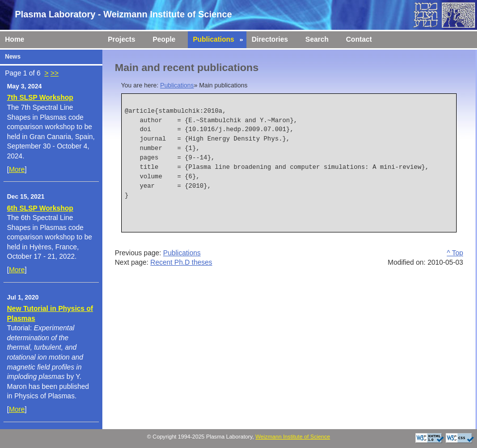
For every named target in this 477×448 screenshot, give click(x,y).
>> (54, 73)
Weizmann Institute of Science (293, 437)
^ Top (455, 253)
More (17, 169)
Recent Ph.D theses (182, 262)
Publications (177, 85)
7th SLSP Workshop (40, 97)
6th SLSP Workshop (40, 208)
